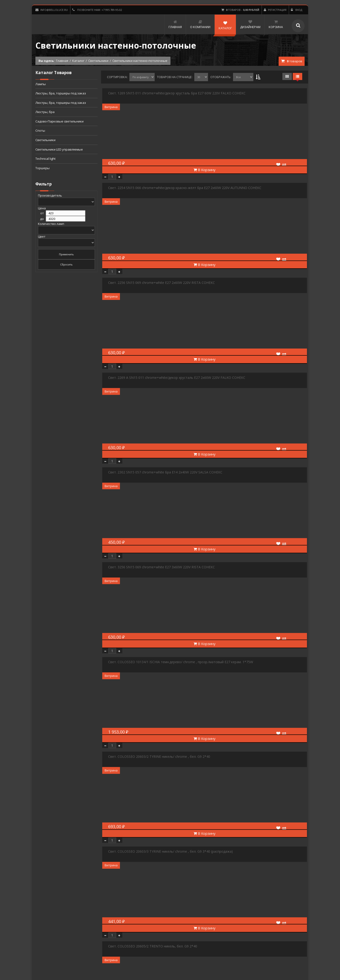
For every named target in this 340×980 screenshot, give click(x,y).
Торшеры (42, 168)
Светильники (98, 61)
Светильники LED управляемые (59, 149)
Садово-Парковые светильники (59, 121)
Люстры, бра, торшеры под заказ (61, 93)
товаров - (240, 10)
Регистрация (275, 10)
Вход (297, 10)
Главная (62, 61)
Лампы (41, 84)
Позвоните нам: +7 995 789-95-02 (97, 10)
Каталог (78, 61)
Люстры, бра (45, 112)
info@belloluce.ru (52, 10)
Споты (40, 130)
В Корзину (205, 170)
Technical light (45, 159)
